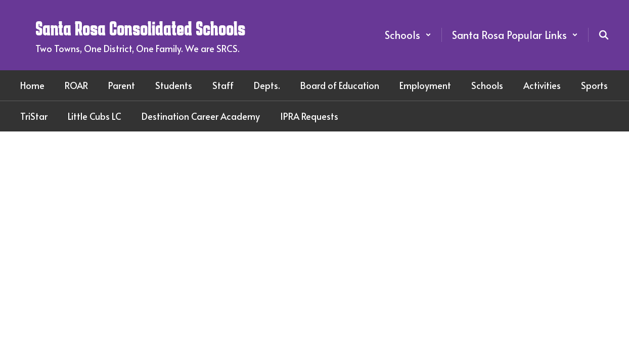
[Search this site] (604, 35)
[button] (408, 35)
